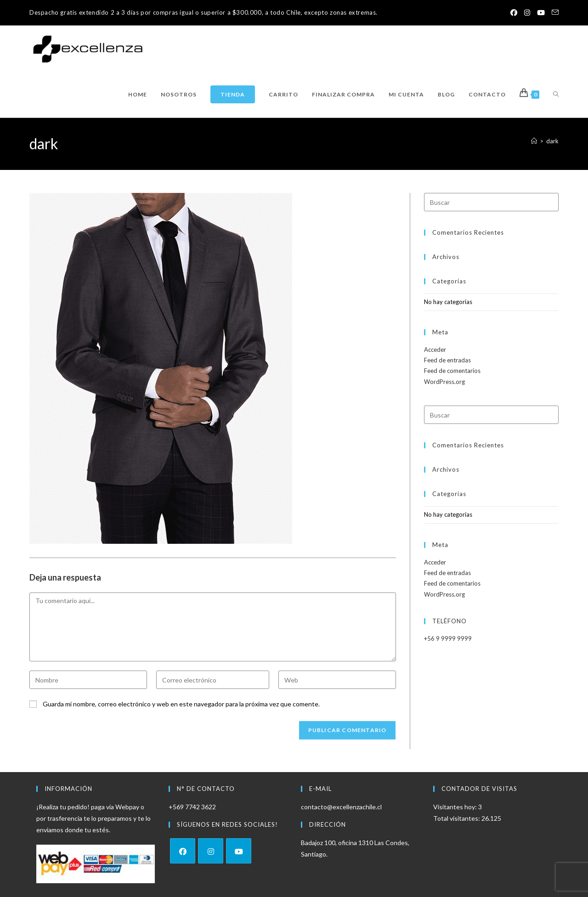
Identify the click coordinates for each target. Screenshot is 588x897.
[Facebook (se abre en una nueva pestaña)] (510, 13)
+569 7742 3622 (192, 807)
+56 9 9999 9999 (448, 638)
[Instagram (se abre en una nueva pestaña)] (524, 13)
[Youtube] (239, 851)
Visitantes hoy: (456, 807)
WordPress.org (444, 382)
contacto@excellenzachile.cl (341, 807)
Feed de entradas (447, 360)
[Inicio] (534, 141)
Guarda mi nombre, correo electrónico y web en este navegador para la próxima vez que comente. (181, 704)
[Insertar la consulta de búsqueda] (491, 202)
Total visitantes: (457, 818)
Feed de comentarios (452, 371)
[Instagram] (211, 851)
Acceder (435, 350)
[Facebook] (183, 851)
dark (552, 141)
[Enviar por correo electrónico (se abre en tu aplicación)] (553, 13)
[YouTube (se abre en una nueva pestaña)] (540, 13)
